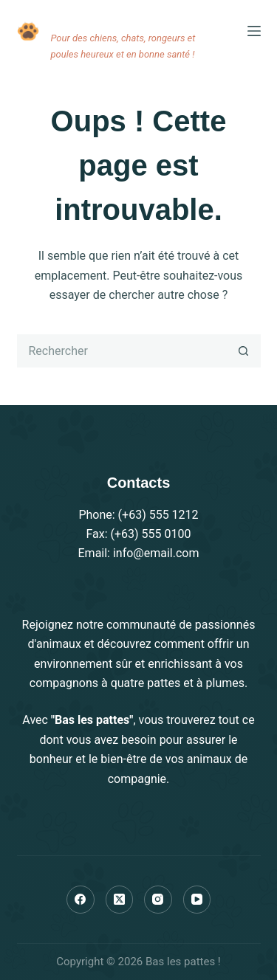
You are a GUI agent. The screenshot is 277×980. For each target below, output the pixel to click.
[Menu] (254, 31)
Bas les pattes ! (114, 14)
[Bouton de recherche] (244, 351)
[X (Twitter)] (120, 900)
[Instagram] (158, 900)
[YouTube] (197, 900)
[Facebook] (81, 900)
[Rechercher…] (122, 351)
